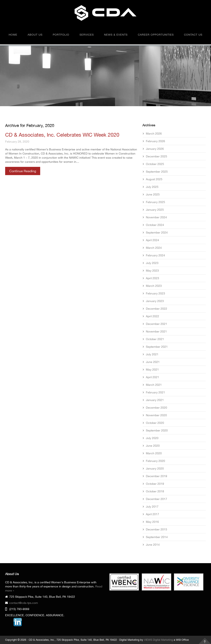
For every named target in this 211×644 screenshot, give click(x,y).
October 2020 (155, 423)
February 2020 (155, 461)
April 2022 (152, 316)
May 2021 (152, 370)
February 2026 (155, 141)
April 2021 (152, 377)
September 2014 (157, 537)
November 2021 (156, 331)
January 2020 (155, 468)
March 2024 (154, 248)
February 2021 (155, 392)
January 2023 (155, 301)
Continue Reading (23, 171)
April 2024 (152, 240)
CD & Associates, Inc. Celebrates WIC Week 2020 (62, 135)
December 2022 (156, 309)
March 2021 (154, 385)
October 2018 (155, 491)
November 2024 (156, 217)
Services (87, 35)
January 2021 (155, 400)
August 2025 (154, 179)
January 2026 (155, 149)
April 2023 (152, 278)
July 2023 (152, 263)
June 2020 (153, 446)
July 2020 (152, 438)
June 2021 (153, 362)
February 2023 (155, 293)
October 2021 (155, 339)
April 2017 (152, 514)
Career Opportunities (156, 35)
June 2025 (153, 194)
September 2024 (157, 232)
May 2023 (152, 271)
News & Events (116, 35)
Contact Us (193, 35)
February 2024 (155, 255)
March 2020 (154, 453)
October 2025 (155, 164)
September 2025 (157, 172)
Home (13, 35)
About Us (35, 35)
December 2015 (156, 529)
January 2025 (155, 210)
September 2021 (157, 347)
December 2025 (156, 156)
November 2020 (156, 415)
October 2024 (155, 225)
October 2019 (155, 484)
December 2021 (156, 324)
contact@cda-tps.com (24, 603)
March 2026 (154, 134)
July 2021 (152, 354)
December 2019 (156, 476)
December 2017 (156, 499)
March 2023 (154, 286)
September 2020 (157, 430)
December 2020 (156, 408)
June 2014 (153, 545)
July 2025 (152, 187)
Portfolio (61, 35)
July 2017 (152, 507)
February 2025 (155, 202)
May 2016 (152, 522)
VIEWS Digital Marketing (158, 640)
